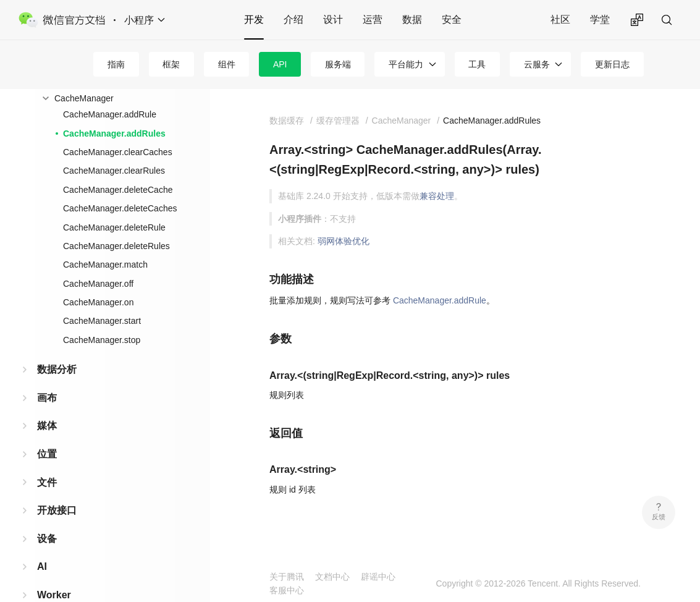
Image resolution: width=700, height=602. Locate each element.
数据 (412, 19)
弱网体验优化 (344, 241)
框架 (171, 64)
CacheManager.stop (102, 340)
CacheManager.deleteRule (114, 227)
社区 (560, 19)
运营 (373, 19)
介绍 (293, 19)
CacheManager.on (98, 302)
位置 (47, 454)
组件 (227, 64)
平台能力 (406, 64)
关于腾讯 (287, 577)
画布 (47, 398)
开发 (254, 19)
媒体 (47, 426)
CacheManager (84, 98)
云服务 (537, 64)
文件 (47, 482)
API (280, 64)
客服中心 (287, 590)
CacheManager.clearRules (114, 171)
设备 (47, 539)
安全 (452, 19)
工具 (477, 64)
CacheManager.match (105, 265)
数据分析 (57, 369)
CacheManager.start (102, 321)
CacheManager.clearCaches (118, 152)
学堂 (600, 19)
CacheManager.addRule (110, 114)
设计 (333, 19)
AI (42, 566)
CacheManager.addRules (114, 134)
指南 (116, 64)
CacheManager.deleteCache (118, 190)
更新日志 (612, 64)
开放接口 (57, 510)
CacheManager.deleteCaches (120, 208)
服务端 (338, 64)
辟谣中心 (378, 577)
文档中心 (332, 577)
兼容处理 (437, 196)
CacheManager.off (98, 284)
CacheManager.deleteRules (116, 246)
